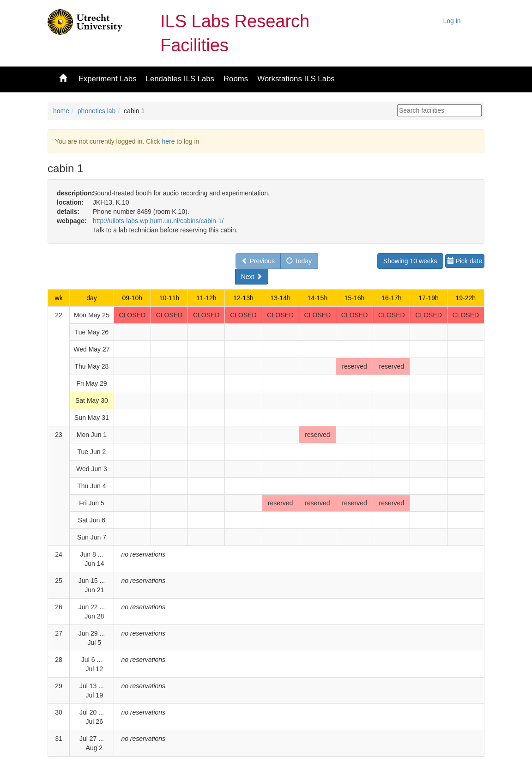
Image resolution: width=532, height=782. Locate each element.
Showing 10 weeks (410, 261)
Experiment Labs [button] (108, 79)
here (168, 141)
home (61, 111)
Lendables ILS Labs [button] (180, 79)
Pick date (465, 261)
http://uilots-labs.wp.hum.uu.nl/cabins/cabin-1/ (158, 221)
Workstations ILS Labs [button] (296, 79)
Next (252, 277)
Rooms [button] (236, 79)
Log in (452, 21)
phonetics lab (97, 111)
